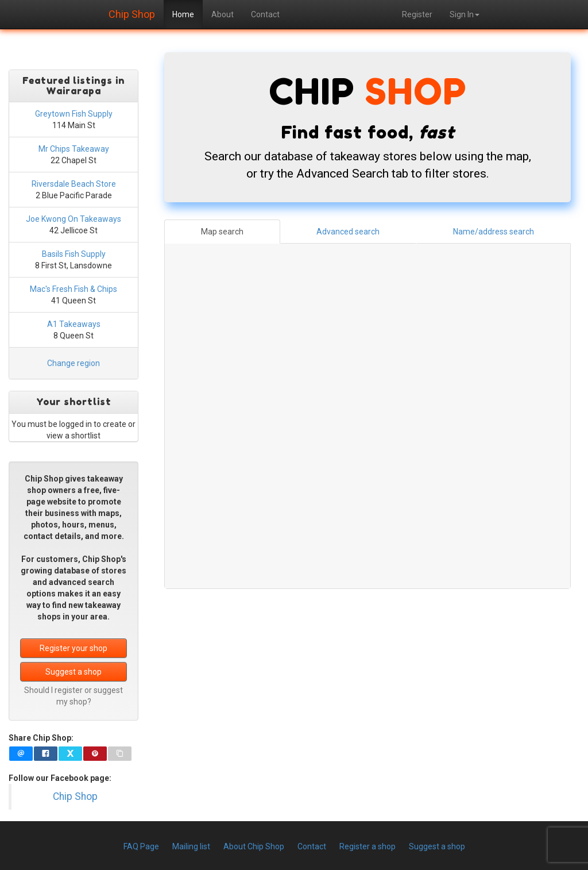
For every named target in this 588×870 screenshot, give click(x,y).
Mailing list (191, 846)
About (223, 14)
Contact (265, 14)
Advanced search (348, 232)
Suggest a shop (73, 672)
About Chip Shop (254, 846)
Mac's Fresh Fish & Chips (73, 289)
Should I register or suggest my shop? (73, 696)
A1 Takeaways (74, 324)
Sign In (465, 14)
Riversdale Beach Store (74, 184)
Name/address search (494, 232)
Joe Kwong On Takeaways (73, 219)
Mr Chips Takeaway (74, 149)
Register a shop (367, 846)
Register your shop (73, 648)
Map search (222, 232)
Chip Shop (132, 13)
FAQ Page (141, 846)
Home (183, 14)
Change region (73, 363)
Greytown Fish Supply (74, 114)
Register (417, 14)
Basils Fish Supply (74, 254)
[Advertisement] (367, 686)
